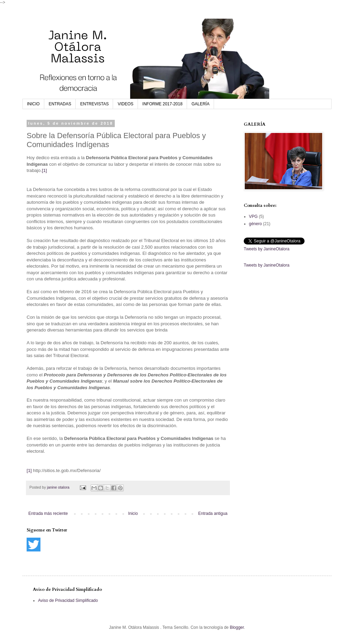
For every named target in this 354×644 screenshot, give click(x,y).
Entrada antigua (213, 513)
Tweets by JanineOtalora (267, 249)
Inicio (133, 513)
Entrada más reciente (48, 513)
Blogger (237, 627)
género (255, 224)
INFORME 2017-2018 (162, 104)
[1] (44, 170)
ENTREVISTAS (94, 104)
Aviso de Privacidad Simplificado (68, 600)
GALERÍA (201, 104)
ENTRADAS (60, 104)
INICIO (33, 104)
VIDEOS (125, 104)
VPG (253, 217)
